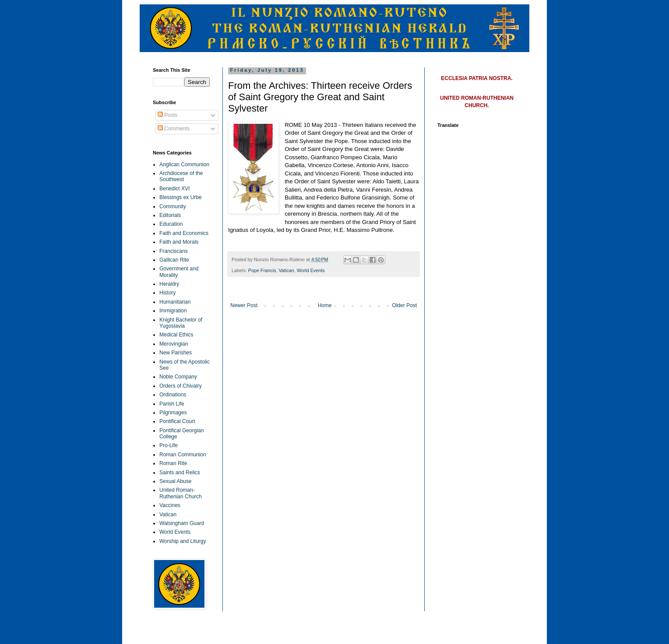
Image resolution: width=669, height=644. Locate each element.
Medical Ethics (176, 335)
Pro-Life (169, 445)
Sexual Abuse (175, 481)
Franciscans (174, 251)
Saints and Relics (180, 472)
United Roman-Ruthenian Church (181, 493)
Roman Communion (183, 455)
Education (171, 224)
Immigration (173, 311)
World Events (311, 270)
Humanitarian (175, 302)
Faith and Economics (184, 233)
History (167, 293)
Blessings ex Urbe (181, 197)
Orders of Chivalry (181, 386)
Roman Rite (173, 463)
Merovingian (174, 344)
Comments (174, 129)
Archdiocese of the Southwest (181, 176)
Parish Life (172, 404)
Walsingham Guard (182, 523)
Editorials (170, 215)
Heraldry (169, 284)
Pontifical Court (177, 421)
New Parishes (176, 353)
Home (325, 305)
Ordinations (173, 395)
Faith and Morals (179, 242)
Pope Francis (262, 270)
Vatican (286, 270)
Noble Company (178, 377)
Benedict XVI (174, 189)
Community (173, 206)
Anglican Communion (184, 164)
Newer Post (244, 305)
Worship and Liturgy (183, 541)
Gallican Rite (174, 260)
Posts (167, 115)
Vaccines (170, 505)
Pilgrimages (173, 413)
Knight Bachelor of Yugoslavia (181, 323)
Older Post (404, 305)
